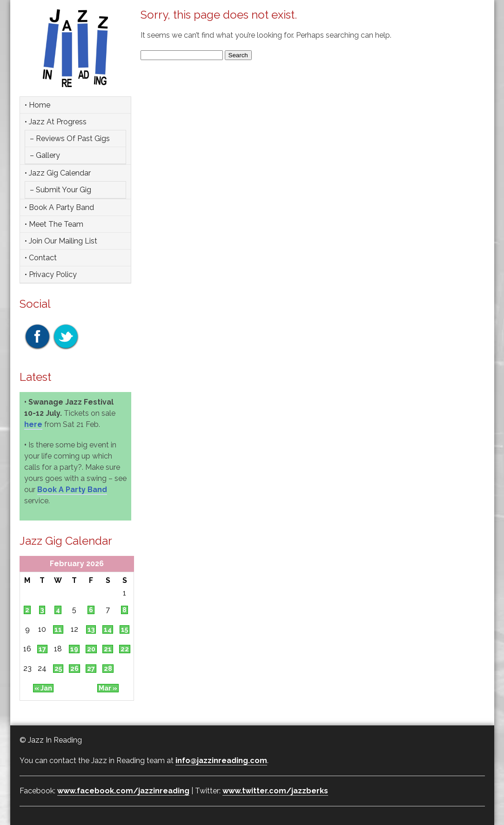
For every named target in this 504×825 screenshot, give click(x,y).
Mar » (108, 688)
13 (91, 629)
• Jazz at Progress (56, 122)
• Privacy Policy (51, 274)
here (33, 424)
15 (124, 629)
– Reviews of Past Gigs (70, 139)
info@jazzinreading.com (221, 761)
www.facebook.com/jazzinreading (123, 791)
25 (58, 669)
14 (108, 629)
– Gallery (45, 155)
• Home (37, 105)
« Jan (43, 688)
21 (108, 649)
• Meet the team (54, 224)
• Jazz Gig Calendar (58, 173)
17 (42, 649)
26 (74, 669)
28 (108, 669)
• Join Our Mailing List (61, 241)
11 (58, 629)
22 (125, 649)
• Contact (41, 258)
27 (91, 669)
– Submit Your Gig (60, 190)
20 (91, 649)
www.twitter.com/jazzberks (275, 791)
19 (74, 649)
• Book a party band (59, 207)
